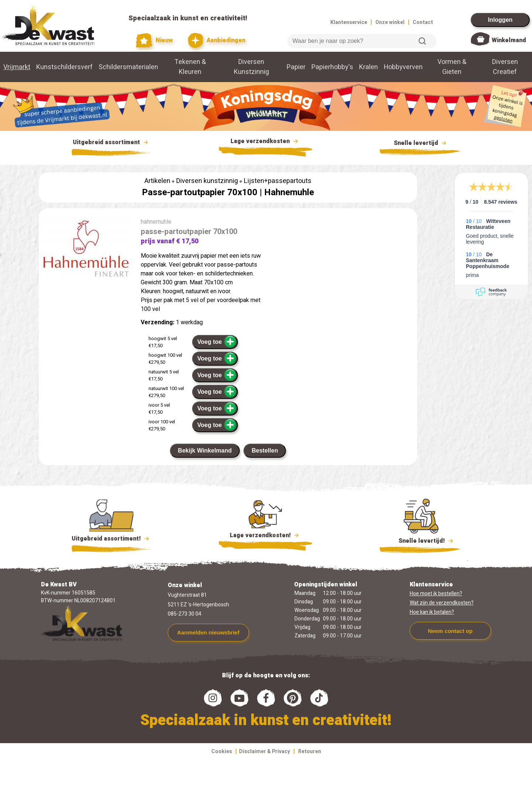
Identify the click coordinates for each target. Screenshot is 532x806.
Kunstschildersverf (64, 67)
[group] (86, 250)
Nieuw (154, 40)
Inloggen (500, 20)
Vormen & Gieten (452, 67)
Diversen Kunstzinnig (251, 67)
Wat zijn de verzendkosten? (442, 603)
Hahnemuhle (289, 192)
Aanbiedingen (217, 40)
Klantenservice (349, 22)
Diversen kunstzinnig (207, 181)
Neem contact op (450, 631)
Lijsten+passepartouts (278, 181)
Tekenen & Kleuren (190, 67)
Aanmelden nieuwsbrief (208, 632)
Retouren (310, 751)
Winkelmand (509, 40)
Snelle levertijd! (421, 540)
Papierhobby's (332, 67)
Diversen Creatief (505, 67)
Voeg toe (217, 342)
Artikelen (157, 181)
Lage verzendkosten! (265, 536)
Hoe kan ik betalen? (432, 612)
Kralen (369, 67)
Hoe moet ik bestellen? (436, 594)
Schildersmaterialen (128, 67)
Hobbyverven (403, 67)
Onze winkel (390, 22)
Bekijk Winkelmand (205, 451)
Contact (423, 22)
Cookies (222, 751)
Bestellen (265, 451)
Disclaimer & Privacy (265, 751)
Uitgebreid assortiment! (111, 539)
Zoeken (422, 41)
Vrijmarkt (17, 67)
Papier (296, 67)
